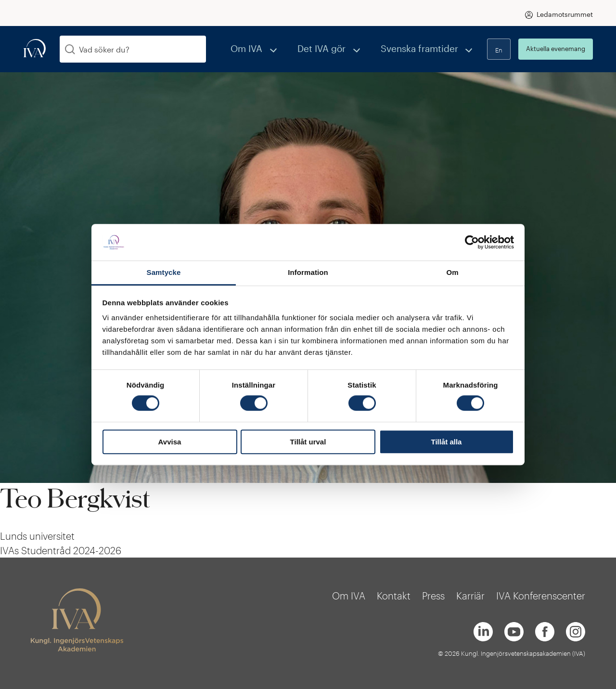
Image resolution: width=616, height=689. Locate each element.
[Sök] (70, 49)
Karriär (470, 596)
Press (433, 596)
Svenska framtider (430, 49)
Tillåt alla (447, 442)
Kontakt (394, 596)
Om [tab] (452, 273)
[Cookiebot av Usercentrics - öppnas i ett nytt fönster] (472, 242)
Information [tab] (308, 273)
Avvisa (170, 442)
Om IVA (287, 49)
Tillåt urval (308, 442)
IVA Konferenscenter (541, 596)
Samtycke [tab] (164, 273)
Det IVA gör (348, 49)
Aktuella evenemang (556, 49)
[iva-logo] (35, 49)
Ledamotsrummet (565, 14)
